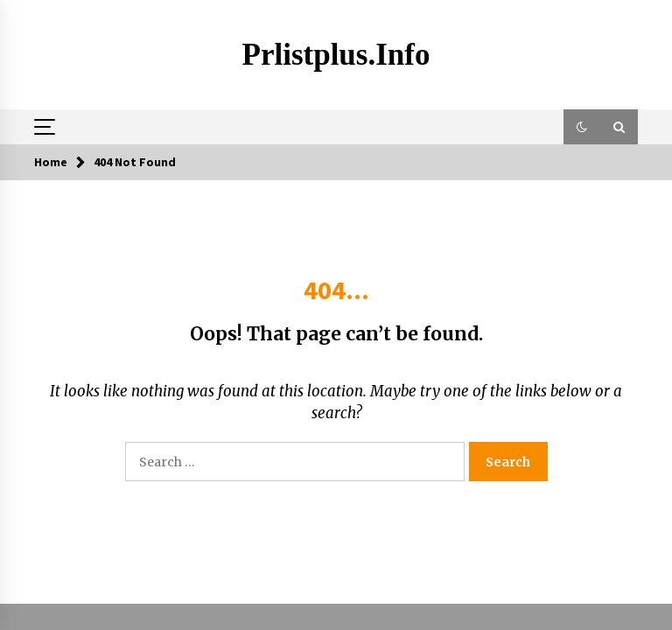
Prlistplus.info (336, 55)
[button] (582, 127)
